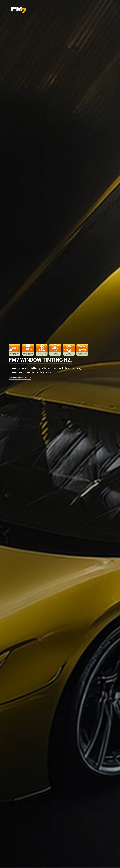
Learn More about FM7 (20, 378)
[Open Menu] (109, 10)
